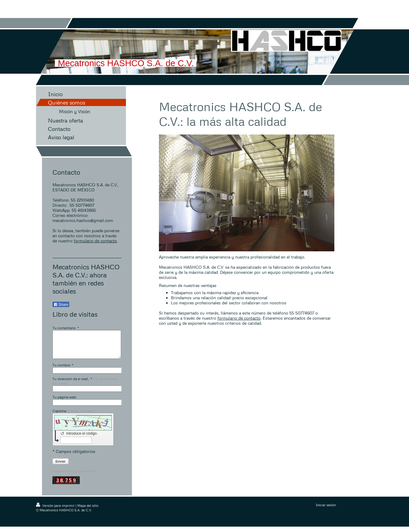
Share (61, 305)
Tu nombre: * (63, 370)
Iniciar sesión (326, 510)
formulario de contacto (95, 241)
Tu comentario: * (66, 328)
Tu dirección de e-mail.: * (85, 386)
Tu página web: (65, 402)
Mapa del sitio (88, 511)
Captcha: (74, 416)
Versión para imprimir (56, 511)
